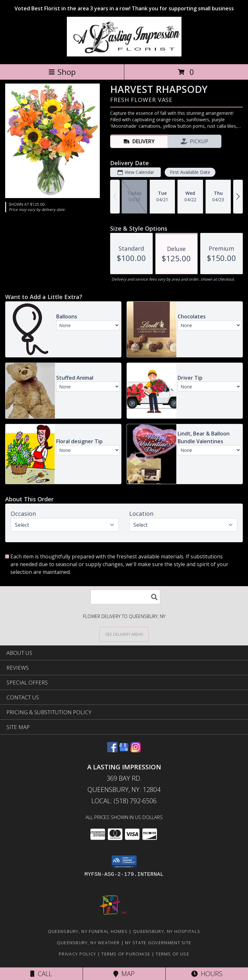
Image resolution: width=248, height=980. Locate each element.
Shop (62, 72)
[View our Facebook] (112, 750)
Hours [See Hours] (207, 974)
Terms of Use (172, 954)
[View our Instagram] (136, 750)
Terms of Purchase (126, 954)
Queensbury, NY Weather (88, 943)
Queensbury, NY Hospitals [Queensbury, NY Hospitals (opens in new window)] (167, 931)
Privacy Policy (77, 954)
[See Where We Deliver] (124, 634)
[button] (124, 862)
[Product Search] (125, 597)
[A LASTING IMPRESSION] (124, 55)
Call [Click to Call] (41, 974)
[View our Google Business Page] (124, 750)
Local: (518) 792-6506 (124, 801)
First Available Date (190, 172)
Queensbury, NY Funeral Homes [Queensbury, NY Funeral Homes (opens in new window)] (88, 931)
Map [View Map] (124, 974)
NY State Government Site (158, 943)
